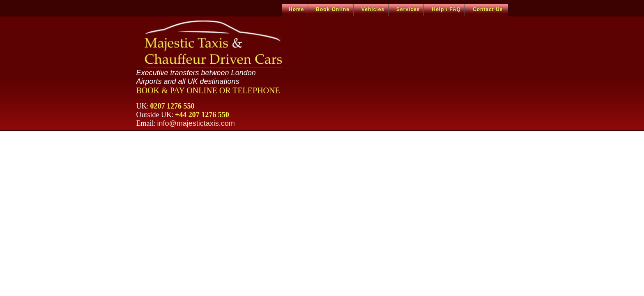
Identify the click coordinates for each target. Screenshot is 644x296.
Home (296, 9)
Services (408, 9)
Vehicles (373, 9)
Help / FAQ (446, 9)
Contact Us (488, 9)
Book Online (333, 9)
